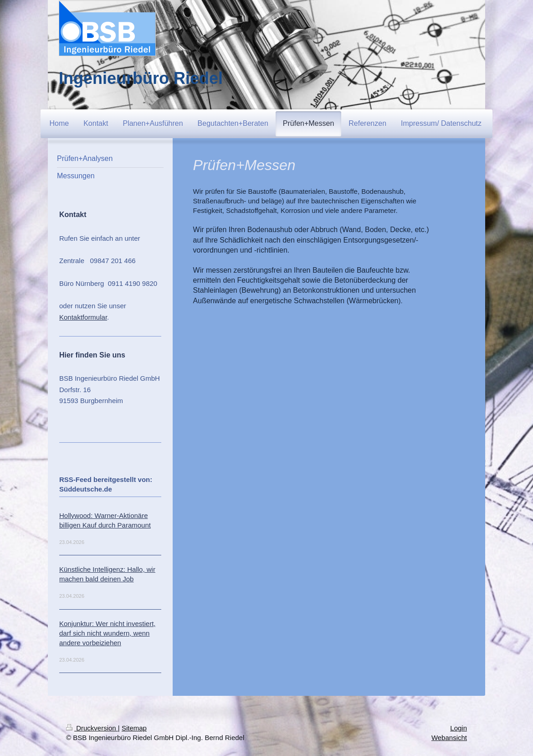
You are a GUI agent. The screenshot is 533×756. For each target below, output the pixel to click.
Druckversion (92, 728)
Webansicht (449, 738)
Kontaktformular (83, 317)
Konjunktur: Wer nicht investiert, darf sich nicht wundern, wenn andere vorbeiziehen (107, 633)
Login (459, 728)
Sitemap (134, 728)
